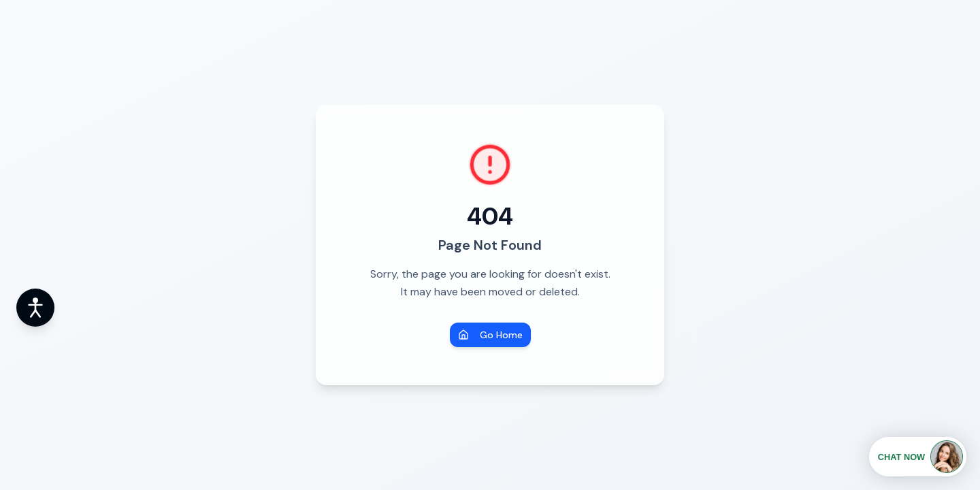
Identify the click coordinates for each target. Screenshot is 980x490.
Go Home (490, 335)
